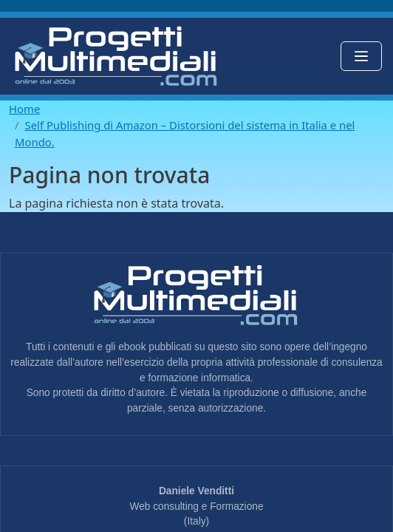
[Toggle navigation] (361, 56)
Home (24, 109)
